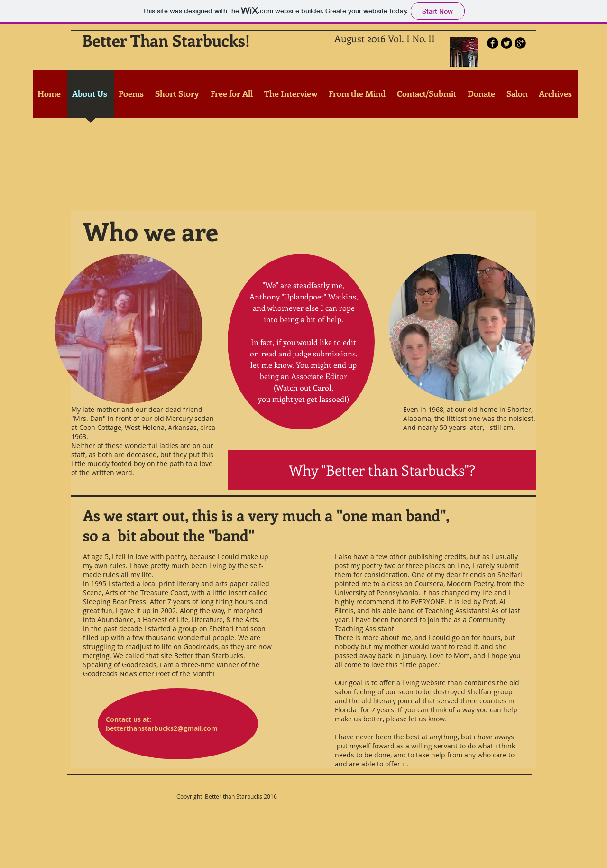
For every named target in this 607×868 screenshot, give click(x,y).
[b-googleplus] (520, 43)
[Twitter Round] (506, 43)
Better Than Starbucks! (166, 40)
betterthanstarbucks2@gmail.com (162, 728)
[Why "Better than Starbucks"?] (382, 470)
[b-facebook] (493, 43)
